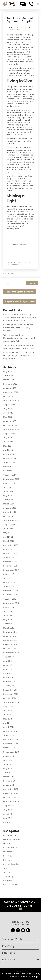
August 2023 (9, 483)
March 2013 (9, 777)
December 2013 (11, 740)
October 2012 (10, 797)
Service (7, 872)
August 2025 (9, 405)
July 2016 (8, 611)
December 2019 (11, 545)
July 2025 (8, 409)
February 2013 (10, 781)
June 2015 (8, 665)
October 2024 (10, 425)
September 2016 (11, 603)
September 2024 (11, 429)
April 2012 (8, 822)
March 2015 (9, 678)
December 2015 (11, 640)
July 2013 (7, 760)
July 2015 (8, 661)
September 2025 (11, 400)
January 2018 (10, 558)
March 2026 (9, 380)
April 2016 (8, 624)
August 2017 (9, 574)
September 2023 (11, 479)
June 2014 (8, 715)
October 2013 (10, 748)
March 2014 (9, 727)
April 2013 (8, 773)
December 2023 (11, 467)
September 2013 (11, 752)
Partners (7, 860)
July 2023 (8, 487)
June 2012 (8, 814)
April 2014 (8, 723)
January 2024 (10, 463)
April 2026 (8, 376)
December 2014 (11, 690)
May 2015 (8, 669)
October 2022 (10, 516)
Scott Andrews (13, 29)
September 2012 (11, 802)
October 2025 (10, 396)
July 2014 (8, 711)
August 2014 (9, 706)
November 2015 (11, 644)
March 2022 (9, 541)
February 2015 (10, 682)
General (20, 263)
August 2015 (9, 657)
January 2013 (9, 785)
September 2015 (11, 653)
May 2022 (8, 533)
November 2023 (11, 471)
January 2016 (10, 636)
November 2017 (11, 566)
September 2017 (11, 570)
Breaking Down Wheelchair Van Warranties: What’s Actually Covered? (18, 328)
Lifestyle (28, 263)
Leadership (9, 852)
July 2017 (8, 578)
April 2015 (8, 673)
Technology (9, 877)
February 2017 (10, 582)
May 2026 (8, 372)
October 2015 (10, 649)
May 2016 (8, 620)
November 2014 (11, 694)
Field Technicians (12, 839)
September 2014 (11, 702)
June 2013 (8, 764)
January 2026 (10, 388)
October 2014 (10, 698)
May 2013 (8, 769)
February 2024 (10, 458)
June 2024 (8, 442)
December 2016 (11, 591)
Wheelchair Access (12, 885)
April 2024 (8, 450)
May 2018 (8, 549)
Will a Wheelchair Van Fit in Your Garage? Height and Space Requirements (19, 355)
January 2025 (10, 421)
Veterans (8, 881)
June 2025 (8, 413)
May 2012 (8, 818)
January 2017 (10, 587)
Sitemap (33, 976)
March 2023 (9, 504)
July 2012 (7, 810)
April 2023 (8, 500)
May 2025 (8, 417)
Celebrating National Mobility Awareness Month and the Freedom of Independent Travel (20, 318)
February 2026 (10, 384)
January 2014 (10, 735)
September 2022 (11, 520)
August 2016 (9, 607)
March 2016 (9, 628)
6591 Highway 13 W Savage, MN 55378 (20, 923)
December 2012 (11, 789)
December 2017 (11, 562)
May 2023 (8, 496)
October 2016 (10, 599)
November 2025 (11, 392)
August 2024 (9, 434)
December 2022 (11, 512)
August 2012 (9, 806)
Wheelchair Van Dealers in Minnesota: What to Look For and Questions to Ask (19, 338)
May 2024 (8, 446)
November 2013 (11, 744)
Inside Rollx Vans (11, 848)
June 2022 (8, 529)
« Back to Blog (10, 273)
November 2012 (11, 793)
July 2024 (8, 438)
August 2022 (9, 525)
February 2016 (10, 632)
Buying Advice (10, 835)
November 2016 (11, 595)
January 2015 (10, 686)
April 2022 (8, 537)
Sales (6, 868)
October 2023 (10, 475)
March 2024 (9, 454)
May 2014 (8, 719)
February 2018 (10, 553)
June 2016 (8, 616)
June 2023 (8, 491)
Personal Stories (14, 265)
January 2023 (10, 508)
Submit (32, 283)
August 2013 (9, 756)
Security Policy (19, 976)
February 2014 (10, 731)
